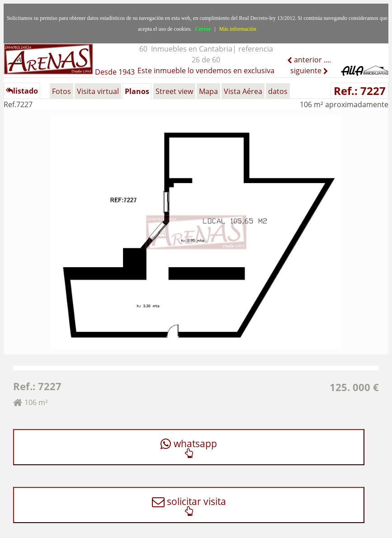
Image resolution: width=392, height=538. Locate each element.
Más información (238, 29)
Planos (137, 91)
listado (22, 91)
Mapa (208, 91)
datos (278, 91)
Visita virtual (98, 91)
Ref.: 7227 (360, 91)
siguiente (307, 71)
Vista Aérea (243, 91)
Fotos (61, 91)
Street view (174, 91)
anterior (307, 60)
